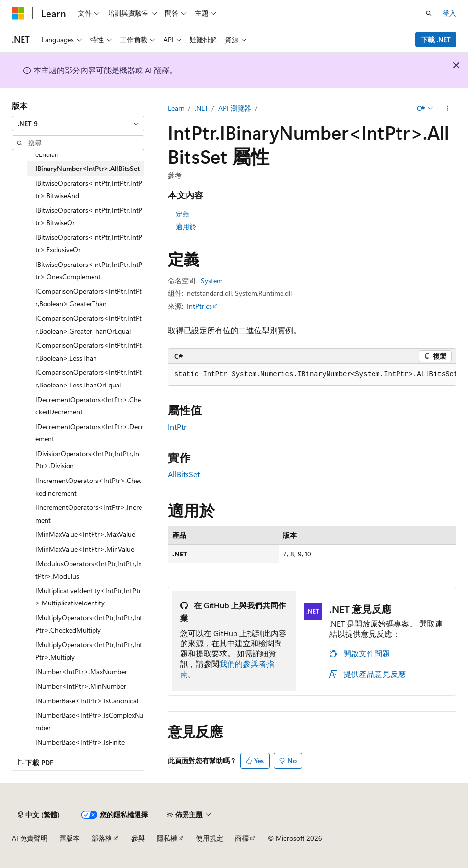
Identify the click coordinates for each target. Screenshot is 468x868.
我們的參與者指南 (227, 669)
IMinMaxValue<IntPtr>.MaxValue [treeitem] (85, 534)
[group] (312, 375)
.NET (201, 108)
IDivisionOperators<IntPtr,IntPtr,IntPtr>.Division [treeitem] (88, 460)
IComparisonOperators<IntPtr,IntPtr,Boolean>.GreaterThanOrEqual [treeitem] (89, 325)
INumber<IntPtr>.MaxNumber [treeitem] (81, 671)
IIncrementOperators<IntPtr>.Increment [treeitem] (89, 514)
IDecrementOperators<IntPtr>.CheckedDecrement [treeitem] (88, 406)
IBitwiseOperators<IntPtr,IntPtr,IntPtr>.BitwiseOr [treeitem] (89, 216)
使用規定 (210, 838)
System (212, 280)
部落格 (102, 838)
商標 (242, 838)
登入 (449, 13)
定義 (183, 214)
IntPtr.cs (199, 306)
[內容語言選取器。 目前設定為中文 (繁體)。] (39, 815)
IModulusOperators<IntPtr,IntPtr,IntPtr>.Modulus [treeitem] (89, 570)
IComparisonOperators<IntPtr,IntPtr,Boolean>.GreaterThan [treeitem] (89, 298)
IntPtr (177, 426)
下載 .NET (436, 39)
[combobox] (78, 123)
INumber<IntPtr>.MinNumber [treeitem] (81, 686)
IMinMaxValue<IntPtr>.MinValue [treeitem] (85, 549)
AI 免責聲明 (30, 838)
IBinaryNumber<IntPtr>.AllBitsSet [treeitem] (87, 168)
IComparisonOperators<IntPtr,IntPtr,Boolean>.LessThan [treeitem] (89, 351)
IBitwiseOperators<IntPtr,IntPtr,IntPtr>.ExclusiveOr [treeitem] (89, 243)
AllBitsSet (184, 474)
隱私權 (167, 838)
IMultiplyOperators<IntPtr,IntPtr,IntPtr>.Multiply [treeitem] (89, 651)
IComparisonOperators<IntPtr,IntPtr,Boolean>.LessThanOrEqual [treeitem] (89, 378)
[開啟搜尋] (429, 13)
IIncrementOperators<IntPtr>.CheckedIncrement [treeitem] (89, 487)
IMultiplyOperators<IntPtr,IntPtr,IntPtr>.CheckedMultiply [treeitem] (89, 624)
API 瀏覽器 (235, 108)
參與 (138, 838)
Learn (176, 108)
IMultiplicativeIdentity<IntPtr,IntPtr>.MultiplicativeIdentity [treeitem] (88, 597)
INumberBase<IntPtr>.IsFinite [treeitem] (80, 742)
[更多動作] (448, 108)
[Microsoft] (18, 13)
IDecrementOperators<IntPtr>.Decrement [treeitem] (89, 433)
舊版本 (70, 838)
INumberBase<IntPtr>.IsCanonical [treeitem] (87, 701)
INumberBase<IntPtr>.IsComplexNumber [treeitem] (89, 721)
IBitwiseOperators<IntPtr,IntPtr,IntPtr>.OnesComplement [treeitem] (89, 271)
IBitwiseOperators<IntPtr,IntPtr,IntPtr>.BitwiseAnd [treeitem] (89, 189)
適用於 (186, 227)
